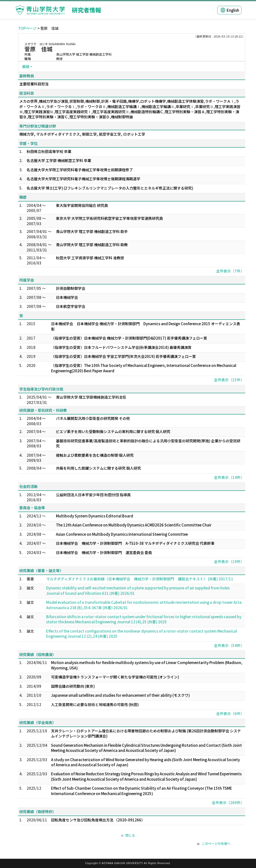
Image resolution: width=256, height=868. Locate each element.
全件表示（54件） (229, 645)
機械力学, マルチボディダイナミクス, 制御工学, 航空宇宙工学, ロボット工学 (82, 134)
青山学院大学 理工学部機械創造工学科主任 (91, 397)
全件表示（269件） (228, 802)
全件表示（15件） (229, 380)
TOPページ (27, 28)
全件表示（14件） (229, 477)
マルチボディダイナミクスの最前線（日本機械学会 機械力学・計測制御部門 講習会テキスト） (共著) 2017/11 (140, 579)
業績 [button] (26, 66)
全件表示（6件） (230, 713)
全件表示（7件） (230, 271)
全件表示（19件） (229, 561)
